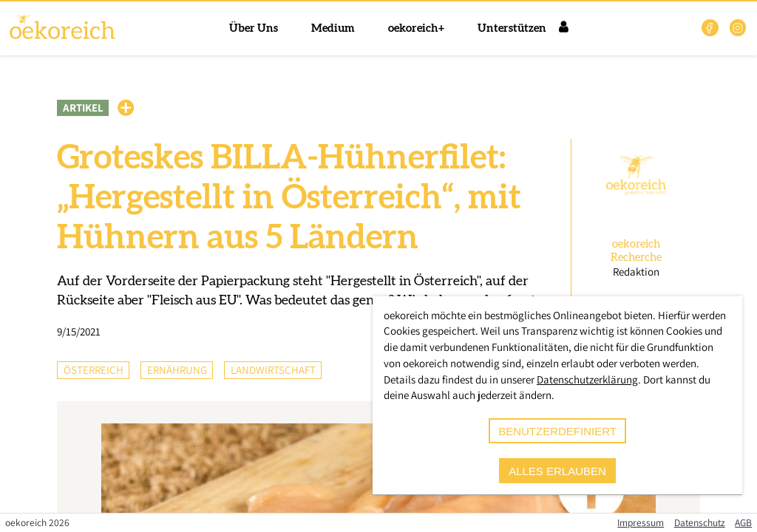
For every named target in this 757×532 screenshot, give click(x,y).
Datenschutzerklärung (587, 379)
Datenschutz (700, 522)
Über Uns (254, 28)
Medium (333, 28)
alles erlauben (557, 471)
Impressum (641, 522)
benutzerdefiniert (557, 431)
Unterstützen (512, 28)
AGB (743, 522)
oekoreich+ (416, 28)
